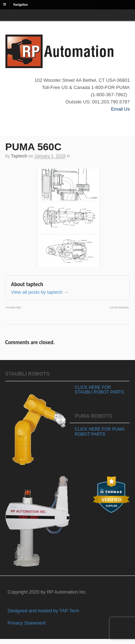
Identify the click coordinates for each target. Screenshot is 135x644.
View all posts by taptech (40, 292)
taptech (19, 156)
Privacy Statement (27, 623)
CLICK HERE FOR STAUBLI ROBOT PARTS (100, 390)
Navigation (21, 4)
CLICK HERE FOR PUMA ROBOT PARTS (100, 432)
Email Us (120, 109)
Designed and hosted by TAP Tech (43, 611)
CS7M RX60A (120, 308)
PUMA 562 (13, 308)
